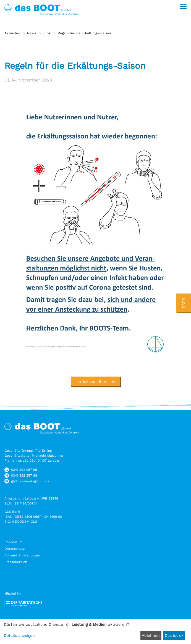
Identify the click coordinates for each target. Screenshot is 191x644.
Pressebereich (16, 562)
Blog (47, 33)
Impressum (13, 542)
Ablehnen (151, 635)
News (32, 33)
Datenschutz (15, 549)
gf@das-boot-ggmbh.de (30, 481)
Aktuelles (12, 33)
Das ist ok (174, 635)
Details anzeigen (19, 635)
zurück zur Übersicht (96, 382)
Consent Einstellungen (22, 555)
